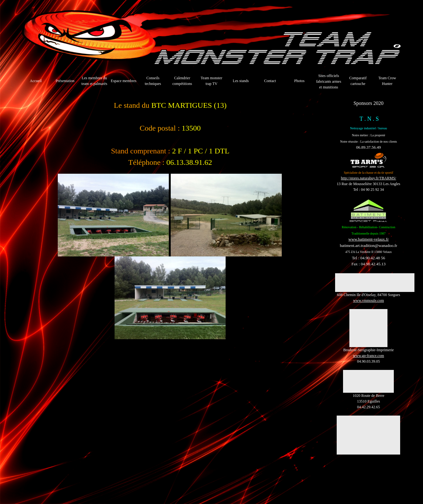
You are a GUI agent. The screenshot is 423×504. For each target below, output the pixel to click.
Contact (270, 81)
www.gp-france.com (368, 356)
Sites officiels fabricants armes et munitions (329, 81)
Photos (299, 81)
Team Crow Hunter (387, 81)
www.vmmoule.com (369, 300)
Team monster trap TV (211, 81)
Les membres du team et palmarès (94, 81)
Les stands (241, 81)
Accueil (36, 81)
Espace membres (124, 81)
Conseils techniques (153, 81)
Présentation (65, 81)
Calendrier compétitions (182, 81)
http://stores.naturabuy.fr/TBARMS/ (368, 178)
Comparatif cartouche (358, 81)
